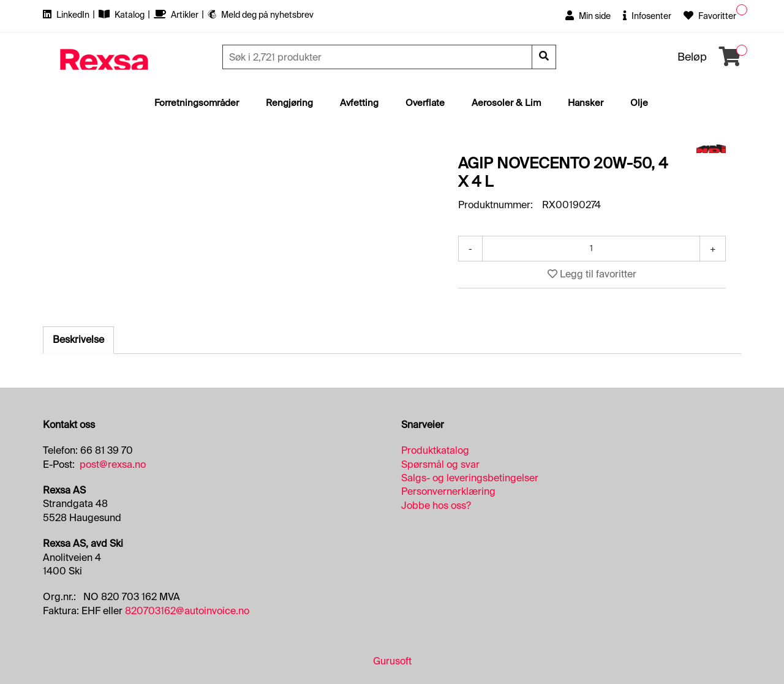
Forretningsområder (197, 103)
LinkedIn (67, 15)
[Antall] (591, 249)
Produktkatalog (435, 450)
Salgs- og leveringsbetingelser (470, 478)
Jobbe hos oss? (436, 505)
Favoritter (710, 16)
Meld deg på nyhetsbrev (261, 15)
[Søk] (379, 57)
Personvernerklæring (448, 491)
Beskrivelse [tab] (78, 340)
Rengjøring (289, 103)
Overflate (425, 103)
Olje (639, 103)
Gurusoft (392, 661)
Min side (588, 16)
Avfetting (359, 103)
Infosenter (647, 16)
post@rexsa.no (113, 464)
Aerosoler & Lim (506, 103)
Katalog (123, 15)
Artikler (177, 15)
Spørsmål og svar (440, 464)
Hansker (586, 103)
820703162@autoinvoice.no (187, 611)
